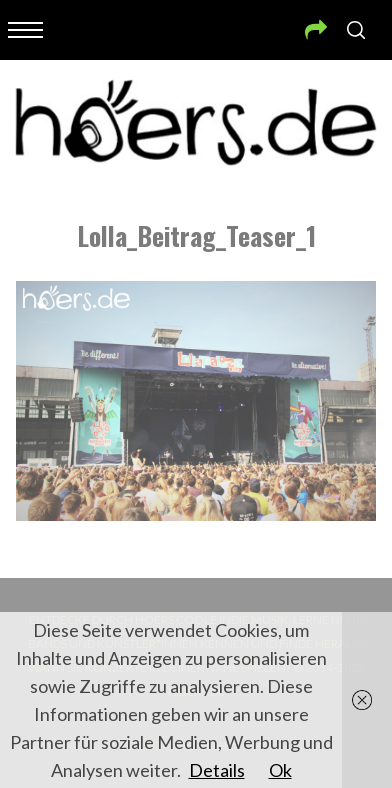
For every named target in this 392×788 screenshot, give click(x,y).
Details (217, 770)
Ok (280, 770)
